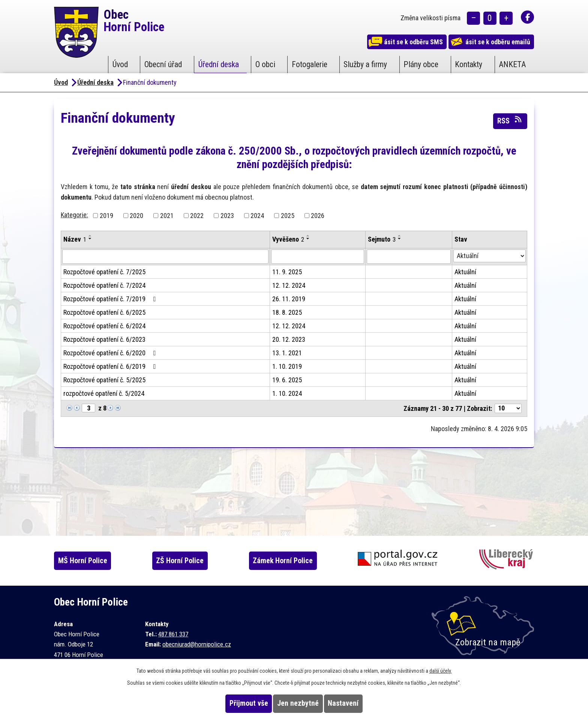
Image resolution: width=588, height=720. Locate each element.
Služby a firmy (365, 64)
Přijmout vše (235, 703)
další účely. (441, 671)
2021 (167, 216)
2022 (197, 216)
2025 (288, 216)
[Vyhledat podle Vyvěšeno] (317, 257)
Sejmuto (382, 239)
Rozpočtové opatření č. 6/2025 (104, 312)
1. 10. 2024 (287, 393)
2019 (106, 216)
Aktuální (465, 272)
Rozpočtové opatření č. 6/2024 (104, 326)
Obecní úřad (163, 64)
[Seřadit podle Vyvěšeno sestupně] (308, 239)
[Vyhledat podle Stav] (490, 256)
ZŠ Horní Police (191, 561)
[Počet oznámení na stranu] (508, 408)
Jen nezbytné (298, 703)
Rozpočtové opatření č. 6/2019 (111, 366)
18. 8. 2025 (287, 312)
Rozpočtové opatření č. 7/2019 (111, 299)
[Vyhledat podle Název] (165, 257)
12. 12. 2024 (289, 285)
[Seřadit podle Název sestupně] (90, 239)
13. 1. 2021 (287, 353)
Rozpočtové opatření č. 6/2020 (111, 353)
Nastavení (357, 703)
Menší (473, 19)
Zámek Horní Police (297, 561)
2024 (257, 216)
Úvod (120, 64)
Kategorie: (74, 215)
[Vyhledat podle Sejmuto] (409, 257)
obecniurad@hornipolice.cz (197, 644)
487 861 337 (173, 634)
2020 (136, 216)
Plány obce (421, 64)
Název (75, 239)
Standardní (490, 19)
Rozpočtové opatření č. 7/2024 (104, 285)
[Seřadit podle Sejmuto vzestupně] (400, 236)
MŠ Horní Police (90, 561)
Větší (506, 19)
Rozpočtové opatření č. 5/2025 (104, 380)
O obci (265, 64)
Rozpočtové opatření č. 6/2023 (104, 339)
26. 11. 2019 (289, 299)
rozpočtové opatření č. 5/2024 (104, 393)
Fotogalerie (310, 64)
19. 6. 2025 (287, 380)
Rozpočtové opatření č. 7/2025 (104, 272)
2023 (227, 216)
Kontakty (469, 64)
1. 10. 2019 (287, 366)
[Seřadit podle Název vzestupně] (90, 236)
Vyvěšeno (288, 239)
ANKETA (512, 64)
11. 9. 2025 (287, 272)
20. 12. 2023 (289, 339)
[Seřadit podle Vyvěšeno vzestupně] (308, 236)
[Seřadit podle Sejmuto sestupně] (400, 239)
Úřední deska (219, 64)
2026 (318, 216)
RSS (510, 120)
